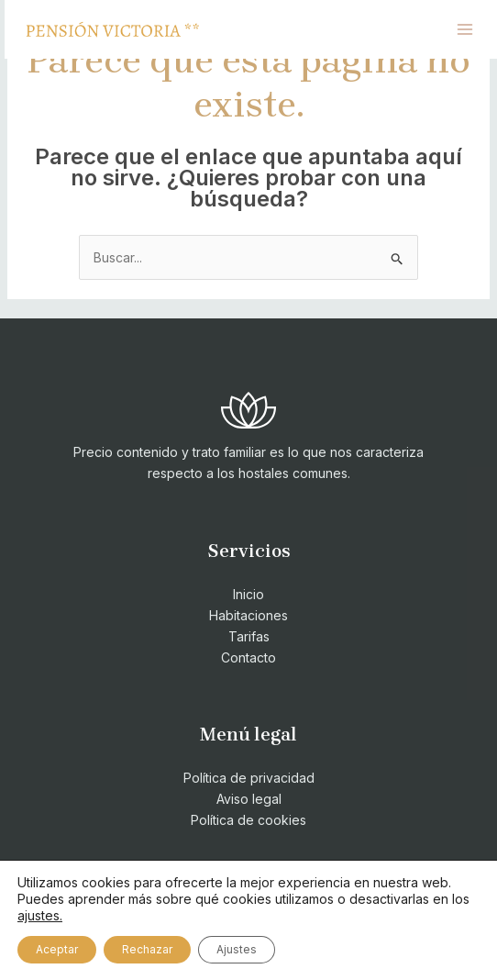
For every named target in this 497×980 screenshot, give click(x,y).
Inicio (248, 594)
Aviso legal (249, 799)
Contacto (248, 657)
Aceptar (57, 949)
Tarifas (249, 636)
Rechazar (147, 949)
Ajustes (237, 949)
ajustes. (40, 915)
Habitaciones (248, 615)
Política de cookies (248, 820)
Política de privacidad (249, 778)
